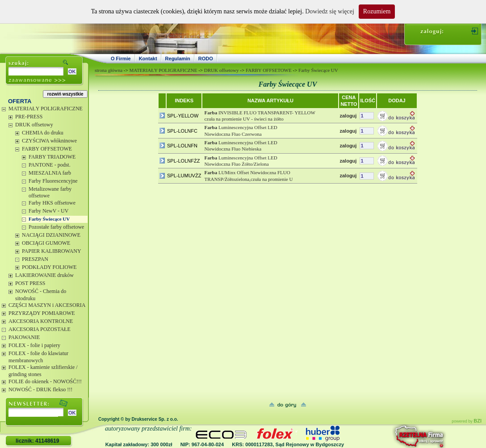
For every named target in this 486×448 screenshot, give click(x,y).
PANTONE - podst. (50, 165)
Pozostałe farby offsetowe (56, 227)
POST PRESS (30, 283)
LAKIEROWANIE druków (44, 275)
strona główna (109, 70)
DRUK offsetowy (34, 125)
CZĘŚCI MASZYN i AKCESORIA (47, 305)
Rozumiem (377, 11)
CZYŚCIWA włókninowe (49, 141)
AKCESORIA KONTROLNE (41, 321)
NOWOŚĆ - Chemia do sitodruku (41, 295)
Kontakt (148, 59)
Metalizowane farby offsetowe (50, 193)
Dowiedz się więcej (330, 11)
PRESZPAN (35, 259)
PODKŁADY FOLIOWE (49, 267)
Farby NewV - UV (48, 211)
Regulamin (178, 59)
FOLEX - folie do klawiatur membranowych (38, 357)
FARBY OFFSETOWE (47, 149)
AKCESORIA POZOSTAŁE (40, 329)
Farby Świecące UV (49, 219)
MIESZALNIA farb (50, 173)
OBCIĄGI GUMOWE (46, 243)
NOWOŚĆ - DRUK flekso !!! (40, 389)
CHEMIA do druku (43, 133)
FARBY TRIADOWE (52, 157)
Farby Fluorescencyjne (53, 181)
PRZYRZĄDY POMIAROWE (42, 313)
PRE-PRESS (29, 117)
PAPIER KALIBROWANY (52, 251)
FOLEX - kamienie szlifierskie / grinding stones (43, 371)
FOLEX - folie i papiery (34, 345)
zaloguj (348, 116)
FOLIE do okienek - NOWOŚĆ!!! (45, 381)
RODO (206, 59)
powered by (467, 421)
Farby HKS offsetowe (52, 203)
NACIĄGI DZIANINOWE (51, 235)
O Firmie (121, 59)
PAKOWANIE (24, 337)
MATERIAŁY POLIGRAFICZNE (46, 109)
